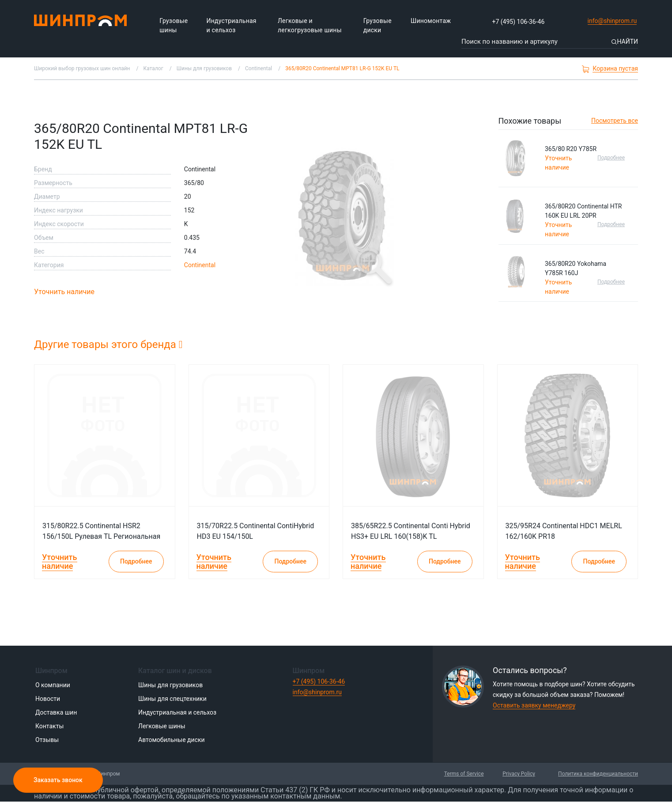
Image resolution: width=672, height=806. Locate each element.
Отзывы (47, 740)
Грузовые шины (174, 25)
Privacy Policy (519, 774)
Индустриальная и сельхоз (232, 25)
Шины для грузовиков (170, 685)
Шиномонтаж (431, 21)
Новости (48, 699)
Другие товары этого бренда (108, 344)
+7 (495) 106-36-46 (519, 22)
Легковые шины (162, 726)
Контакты (49, 726)
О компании (53, 685)
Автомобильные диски (172, 740)
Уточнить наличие (64, 292)
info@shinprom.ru (612, 22)
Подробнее (611, 158)
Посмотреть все (615, 121)
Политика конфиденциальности (598, 774)
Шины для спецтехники (172, 699)
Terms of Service (464, 774)
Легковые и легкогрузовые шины (310, 25)
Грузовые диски (378, 25)
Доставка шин (56, 712)
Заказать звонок (58, 780)
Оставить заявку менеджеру (534, 705)
